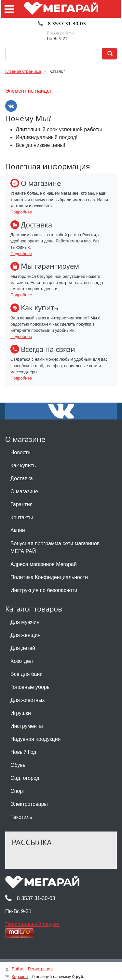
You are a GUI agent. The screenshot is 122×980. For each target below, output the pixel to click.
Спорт (18, 791)
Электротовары (29, 804)
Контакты (22, 517)
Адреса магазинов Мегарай (44, 564)
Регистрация (40, 969)
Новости (20, 452)
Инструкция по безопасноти (44, 590)
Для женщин (26, 635)
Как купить (23, 465)
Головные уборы (30, 687)
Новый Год (23, 752)
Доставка (22, 478)
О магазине (24, 491)
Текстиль (21, 817)
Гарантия (21, 504)
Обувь (18, 765)
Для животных (27, 700)
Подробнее (21, 212)
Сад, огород (25, 778)
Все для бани (27, 674)
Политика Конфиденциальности (49, 577)
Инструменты (27, 726)
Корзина (20, 977)
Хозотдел (22, 661)
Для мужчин (25, 622)
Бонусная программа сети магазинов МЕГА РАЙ (55, 547)
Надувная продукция (35, 739)
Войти (18, 969)
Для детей (23, 648)
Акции (18, 530)
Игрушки (21, 713)
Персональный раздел (32, 924)
